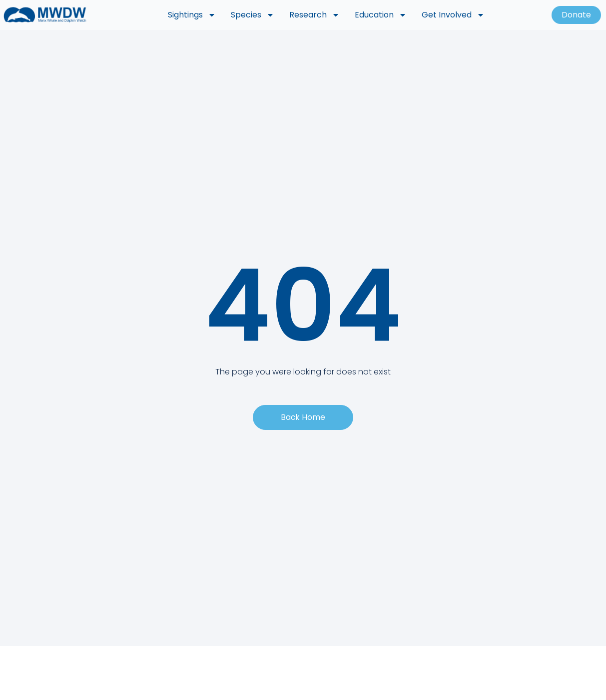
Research (314, 15)
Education (381, 15)
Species (253, 15)
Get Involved (453, 15)
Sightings (192, 15)
